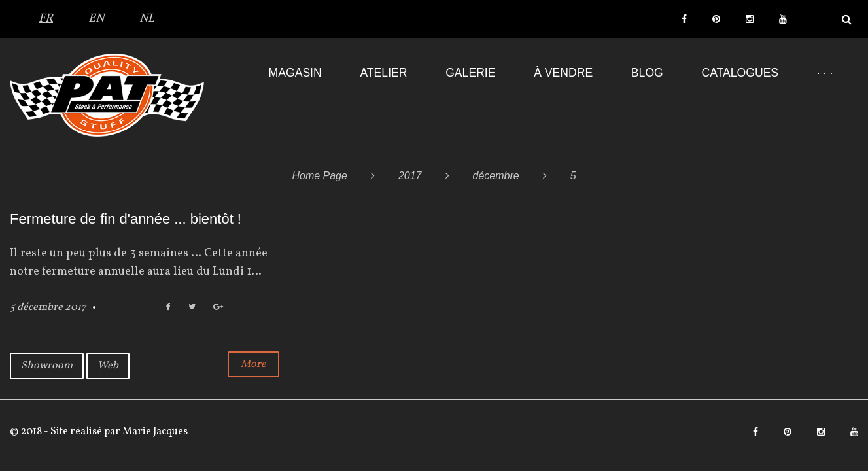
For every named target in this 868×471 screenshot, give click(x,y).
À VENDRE (563, 73)
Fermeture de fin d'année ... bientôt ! (126, 219)
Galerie (470, 73)
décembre (496, 176)
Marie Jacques (154, 432)
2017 (410, 176)
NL (147, 19)
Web (108, 366)
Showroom (47, 366)
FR (46, 19)
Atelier (383, 73)
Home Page (320, 176)
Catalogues (740, 73)
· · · (825, 73)
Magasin (295, 73)
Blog (647, 73)
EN (96, 19)
